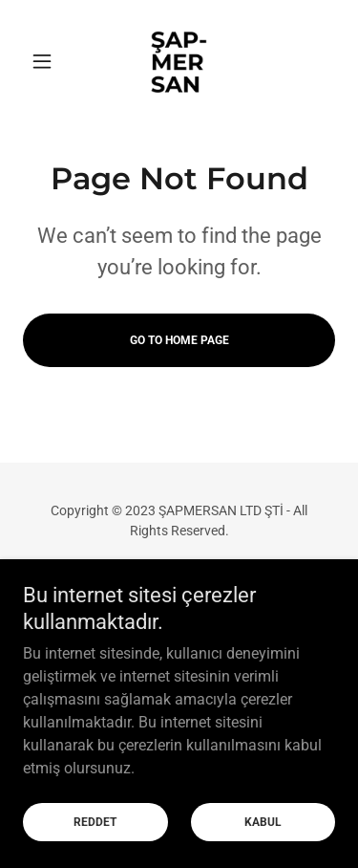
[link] (179, 61)
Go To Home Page (179, 340)
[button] (46, 61)
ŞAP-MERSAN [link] (179, 585)
